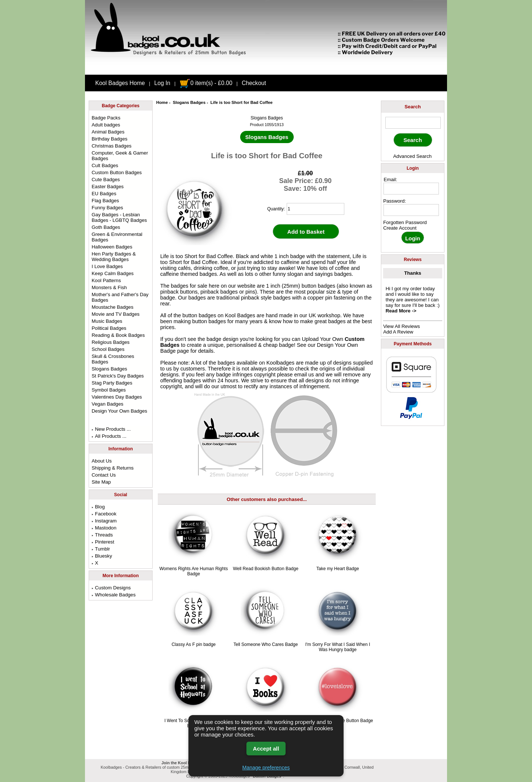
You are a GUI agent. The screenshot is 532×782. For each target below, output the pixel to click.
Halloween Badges (112, 247)
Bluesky (102, 556)
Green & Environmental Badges (117, 237)
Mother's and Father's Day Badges (120, 297)
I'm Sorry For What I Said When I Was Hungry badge (338, 647)
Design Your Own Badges (119, 411)
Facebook (104, 514)
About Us (102, 461)
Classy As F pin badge (193, 644)
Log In (162, 83)
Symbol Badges (109, 390)
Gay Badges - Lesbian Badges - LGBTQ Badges (119, 217)
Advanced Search (412, 156)
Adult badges (106, 125)
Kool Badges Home (120, 83)
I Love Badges (107, 266)
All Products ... (109, 436)
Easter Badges (108, 187)
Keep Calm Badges (113, 273)
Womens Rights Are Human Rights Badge (193, 571)
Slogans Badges (189, 102)
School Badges (108, 349)
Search (413, 107)
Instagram (104, 521)
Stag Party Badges (112, 383)
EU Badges (104, 194)
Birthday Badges (110, 139)
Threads (102, 535)
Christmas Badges (112, 146)
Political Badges (109, 328)
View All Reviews (401, 326)
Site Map (101, 482)
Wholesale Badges (114, 595)
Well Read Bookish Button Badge (265, 569)
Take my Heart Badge (337, 569)
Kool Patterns (106, 280)
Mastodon (104, 528)
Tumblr (101, 549)
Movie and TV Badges (116, 314)
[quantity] (316, 209)
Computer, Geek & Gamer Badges (120, 156)
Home (162, 102)
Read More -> (401, 311)
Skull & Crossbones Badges (113, 359)
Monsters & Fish (109, 287)
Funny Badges (107, 208)
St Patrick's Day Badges (118, 376)
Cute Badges (106, 180)
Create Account (400, 228)
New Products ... (111, 429)
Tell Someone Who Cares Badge (266, 644)
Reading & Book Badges (118, 335)
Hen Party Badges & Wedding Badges (114, 257)
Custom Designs (111, 588)
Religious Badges (111, 342)
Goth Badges (106, 227)
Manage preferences (266, 768)
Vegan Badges (108, 404)
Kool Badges (240, 315)
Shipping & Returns (113, 468)
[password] (411, 210)
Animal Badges (108, 132)
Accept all (266, 749)
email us (304, 375)
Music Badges (107, 321)
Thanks (413, 273)
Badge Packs (106, 118)
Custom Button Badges (117, 172)
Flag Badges (105, 201)
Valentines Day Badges (117, 397)
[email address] (411, 189)
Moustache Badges (112, 307)
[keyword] (413, 123)
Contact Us (104, 475)
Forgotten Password (405, 222)
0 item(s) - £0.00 (206, 83)
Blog (98, 507)
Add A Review (398, 332)
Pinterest (103, 542)
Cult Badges (105, 165)
